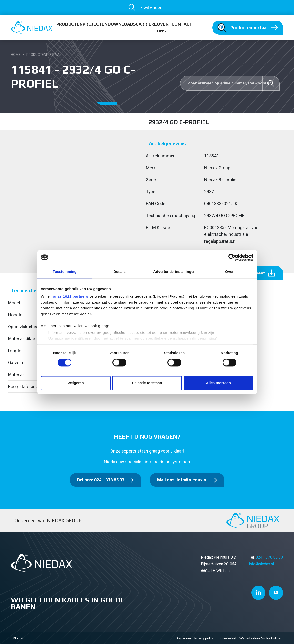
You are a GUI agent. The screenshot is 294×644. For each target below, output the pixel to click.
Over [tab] (229, 271)
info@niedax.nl (261, 564)
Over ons (163, 27)
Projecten (95, 24)
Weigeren (76, 383)
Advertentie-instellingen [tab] (174, 271)
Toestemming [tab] (65, 271)
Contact (182, 24)
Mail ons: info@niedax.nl (182, 480)
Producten (70, 24)
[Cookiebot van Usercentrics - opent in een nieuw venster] (232, 257)
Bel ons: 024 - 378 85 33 (101, 480)
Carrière (146, 24)
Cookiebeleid (226, 638)
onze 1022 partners (71, 296)
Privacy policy (204, 638)
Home (16, 55)
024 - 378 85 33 (269, 557)
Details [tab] (120, 271)
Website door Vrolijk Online (260, 638)
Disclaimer (183, 638)
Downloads (122, 24)
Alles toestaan (218, 383)
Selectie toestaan (147, 383)
